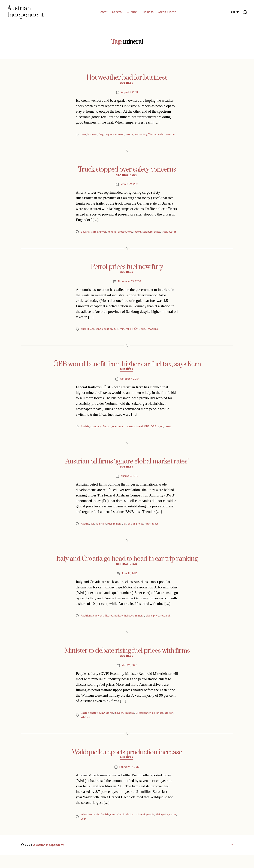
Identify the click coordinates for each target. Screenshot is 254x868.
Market (132, 828)
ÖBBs (157, 437)
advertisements (90, 828)
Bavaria (85, 237)
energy (94, 726)
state (160, 237)
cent (99, 339)
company (96, 437)
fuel (117, 339)
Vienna (155, 135)
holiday (120, 628)
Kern (131, 437)
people (132, 135)
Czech (122, 828)
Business (147, 12)
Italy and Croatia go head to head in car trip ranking (127, 570)
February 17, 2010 (129, 780)
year (92, 832)
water (164, 135)
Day (102, 135)
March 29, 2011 (129, 190)
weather (86, 139)
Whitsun (86, 730)
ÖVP (139, 339)
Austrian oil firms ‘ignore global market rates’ (127, 472)
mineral (121, 135)
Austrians (87, 628)
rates (151, 535)
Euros (107, 437)
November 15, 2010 (129, 292)
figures (110, 628)
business (93, 135)
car (93, 339)
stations (155, 339)
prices (143, 535)
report (140, 237)
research (169, 628)
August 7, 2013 (129, 93)
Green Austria (167, 12)
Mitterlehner (145, 726)
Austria (85, 437)
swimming (143, 135)
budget (85, 339)
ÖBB (149, 437)
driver (103, 237)
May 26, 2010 (129, 678)
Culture (132, 12)
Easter (85, 726)
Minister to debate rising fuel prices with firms (127, 663)
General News (127, 180)
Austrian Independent (49, 858)
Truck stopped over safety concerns (127, 174)
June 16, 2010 (129, 585)
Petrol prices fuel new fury (127, 276)
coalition (108, 339)
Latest (103, 12)
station (172, 726)
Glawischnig (107, 726)
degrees (110, 135)
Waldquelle (165, 828)
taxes (171, 437)
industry (120, 726)
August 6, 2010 (129, 487)
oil (134, 339)
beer (84, 135)
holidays (131, 628)
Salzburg (150, 237)
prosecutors (127, 237)
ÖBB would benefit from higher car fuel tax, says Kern (127, 374)
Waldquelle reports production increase (127, 765)
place (151, 628)
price (146, 339)
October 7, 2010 (129, 390)
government (119, 437)
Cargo (95, 237)
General (117, 12)
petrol (134, 535)
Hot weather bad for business (127, 78)
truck (168, 237)
